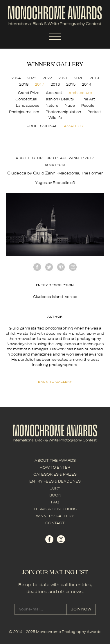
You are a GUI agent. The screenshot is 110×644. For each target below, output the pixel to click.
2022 (47, 78)
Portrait (94, 112)
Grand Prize (29, 93)
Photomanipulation (63, 112)
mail (73, 267)
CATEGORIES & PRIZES (55, 474)
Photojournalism (24, 112)
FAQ (55, 502)
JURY (55, 488)
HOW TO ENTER (55, 467)
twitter (49, 267)
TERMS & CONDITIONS (55, 509)
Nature (52, 105)
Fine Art (88, 99)
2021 (63, 78)
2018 (24, 84)
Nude (70, 105)
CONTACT (55, 523)
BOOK (55, 495)
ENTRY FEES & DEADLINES (55, 481)
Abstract (54, 93)
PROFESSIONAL (42, 126)
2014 (86, 84)
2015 (71, 84)
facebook (37, 267)
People (88, 105)
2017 (39, 84)
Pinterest (61, 267)
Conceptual (26, 99)
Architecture (80, 93)
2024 (16, 78)
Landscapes (28, 105)
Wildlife (55, 118)
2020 (79, 78)
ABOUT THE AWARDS (55, 460)
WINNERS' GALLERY (55, 516)
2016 (55, 84)
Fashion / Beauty (59, 99)
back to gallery (55, 382)
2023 (32, 78)
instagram (61, 539)
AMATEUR (74, 126)
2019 (94, 78)
